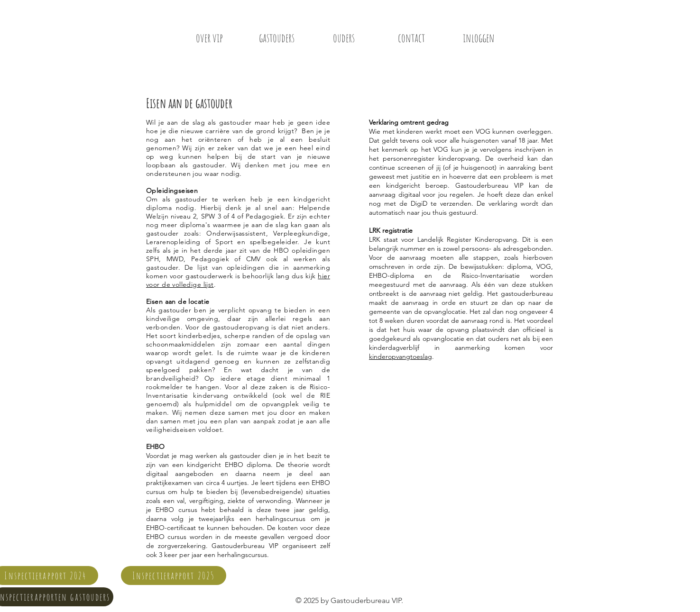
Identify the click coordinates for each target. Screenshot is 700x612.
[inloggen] (479, 37)
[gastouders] (276, 37)
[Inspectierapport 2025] (174, 575)
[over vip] (209, 37)
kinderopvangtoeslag (401, 356)
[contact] (411, 37)
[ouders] (344, 37)
